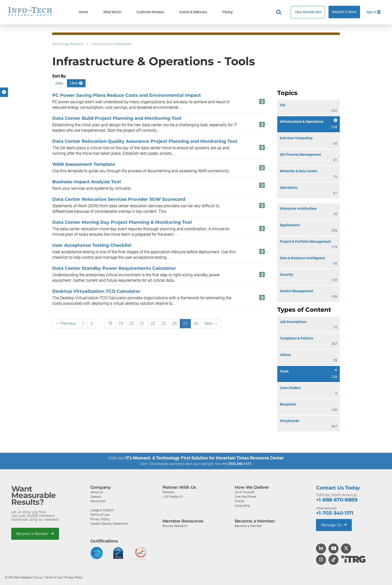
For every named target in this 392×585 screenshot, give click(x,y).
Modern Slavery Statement (109, 523)
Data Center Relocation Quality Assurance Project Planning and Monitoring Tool (145, 141)
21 (142, 323)
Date (59, 83)
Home (83, 12)
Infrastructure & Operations (111, 44)
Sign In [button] (373, 12)
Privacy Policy (100, 519)
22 (153, 323)
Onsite (239, 501)
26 (196, 323)
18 (110, 323)
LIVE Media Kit (173, 496)
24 (174, 323)
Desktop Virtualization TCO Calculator (96, 291)
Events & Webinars (193, 12)
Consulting (242, 505)
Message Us (334, 525)
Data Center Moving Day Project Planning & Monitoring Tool (122, 222)
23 (164, 323)
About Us (97, 492)
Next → (211, 323)
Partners (168, 492)
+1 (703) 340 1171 (237, 464)
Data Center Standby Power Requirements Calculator (114, 268)
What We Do (112, 12)
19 (121, 323)
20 (131, 323)
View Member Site (308, 12)
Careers (96, 496)
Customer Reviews (150, 12)
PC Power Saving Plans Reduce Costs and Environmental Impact (127, 95)
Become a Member (35, 533)
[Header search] (279, 12)
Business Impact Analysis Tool (86, 182)
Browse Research (175, 526)
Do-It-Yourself (244, 492)
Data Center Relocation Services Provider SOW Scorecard (119, 199)
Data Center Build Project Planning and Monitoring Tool (117, 118)
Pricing (227, 12)
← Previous (66, 323)
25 (185, 323)
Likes (76, 83)
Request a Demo (344, 12)
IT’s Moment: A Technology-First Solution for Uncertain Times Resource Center (204, 458)
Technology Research (68, 44)
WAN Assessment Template (84, 164)
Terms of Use (100, 514)
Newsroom (98, 501)
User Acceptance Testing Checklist (92, 245)
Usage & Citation (102, 510)
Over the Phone (245, 496)
